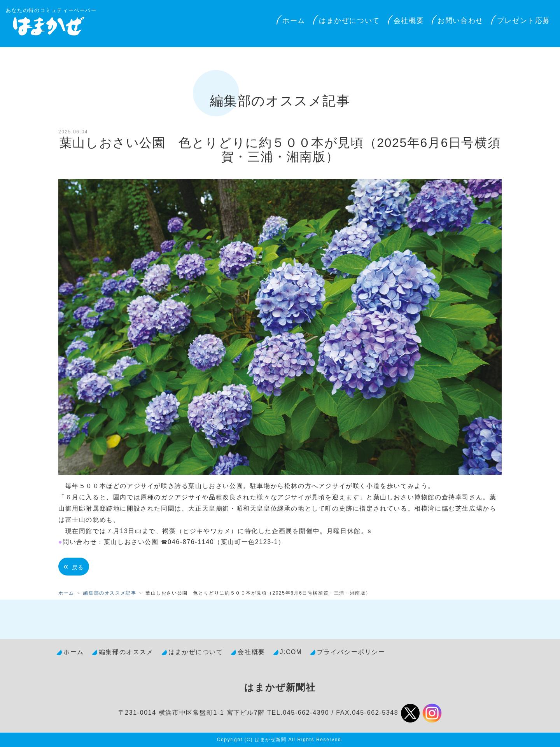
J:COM (291, 652)
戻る (74, 566)
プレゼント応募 (524, 21)
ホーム (294, 21)
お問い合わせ (460, 21)
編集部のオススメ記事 (110, 593)
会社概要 (409, 21)
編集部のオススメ (126, 652)
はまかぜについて (349, 21)
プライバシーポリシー (351, 652)
